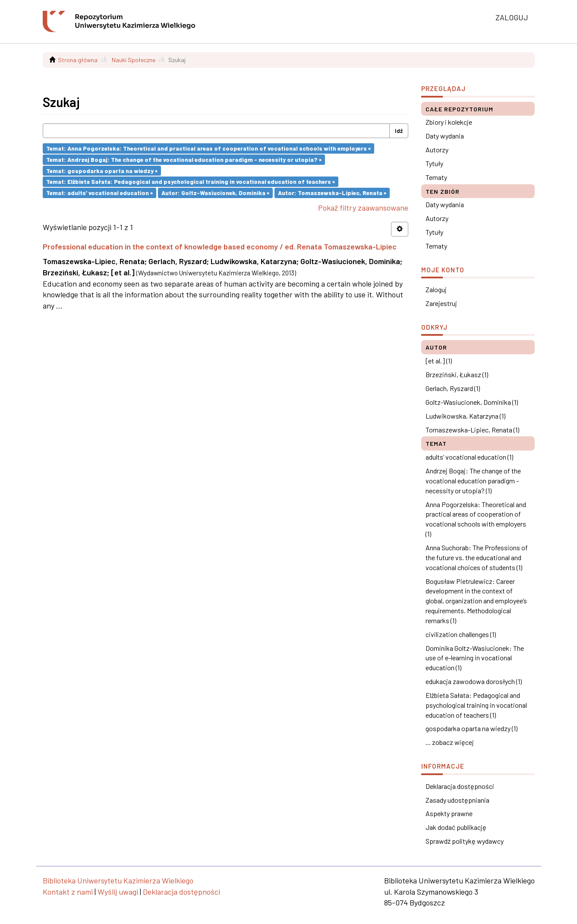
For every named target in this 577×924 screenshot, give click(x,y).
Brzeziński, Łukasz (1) (457, 374)
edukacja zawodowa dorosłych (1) (474, 681)
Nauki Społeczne (134, 60)
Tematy (436, 177)
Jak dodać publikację (456, 827)
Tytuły (434, 163)
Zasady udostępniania (457, 800)
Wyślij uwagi (118, 892)
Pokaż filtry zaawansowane (363, 208)
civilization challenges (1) (461, 634)
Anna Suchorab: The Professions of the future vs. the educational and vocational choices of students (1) (477, 557)
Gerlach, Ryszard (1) (453, 388)
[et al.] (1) (439, 361)
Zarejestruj (441, 303)
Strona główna (78, 60)
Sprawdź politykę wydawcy (465, 841)
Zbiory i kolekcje (449, 122)
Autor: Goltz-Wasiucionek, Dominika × (215, 193)
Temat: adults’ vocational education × (99, 193)
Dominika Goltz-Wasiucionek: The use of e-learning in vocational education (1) (475, 658)
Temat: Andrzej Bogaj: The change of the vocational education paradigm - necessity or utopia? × (184, 159)
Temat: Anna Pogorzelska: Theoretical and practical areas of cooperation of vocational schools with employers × (208, 148)
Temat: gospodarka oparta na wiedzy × (102, 170)
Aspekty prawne (449, 813)
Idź (399, 131)
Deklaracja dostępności (460, 786)
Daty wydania (445, 136)
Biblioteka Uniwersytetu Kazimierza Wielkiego (118, 880)
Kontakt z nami (68, 892)
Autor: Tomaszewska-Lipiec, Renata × (332, 193)
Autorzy (437, 150)
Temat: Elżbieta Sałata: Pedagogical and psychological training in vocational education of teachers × (191, 181)
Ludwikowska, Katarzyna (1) (465, 416)
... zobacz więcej (450, 742)
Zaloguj (436, 289)
